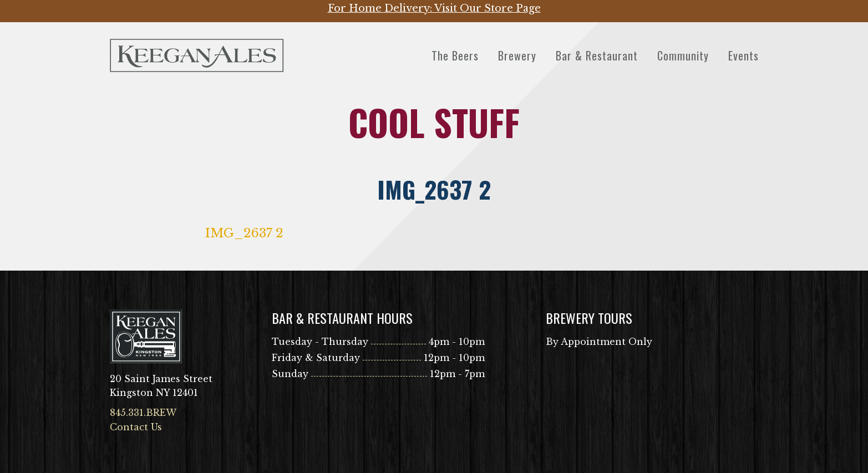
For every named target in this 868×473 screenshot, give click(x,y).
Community (683, 55)
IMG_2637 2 (244, 233)
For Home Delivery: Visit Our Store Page (434, 8)
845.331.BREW (143, 413)
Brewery (517, 55)
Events (743, 55)
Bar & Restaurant (597, 55)
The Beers (455, 55)
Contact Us (136, 427)
